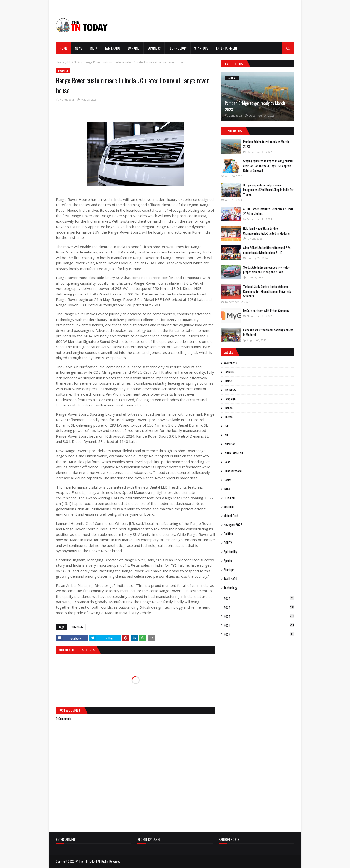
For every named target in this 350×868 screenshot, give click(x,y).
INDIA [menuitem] (94, 48)
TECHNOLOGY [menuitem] (177, 48)
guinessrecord (233, 471)
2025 (259, 607)
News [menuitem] (79, 48)
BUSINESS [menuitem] (154, 48)
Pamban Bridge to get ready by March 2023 (255, 106)
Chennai (228, 408)
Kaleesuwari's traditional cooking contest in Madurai (268, 332)
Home (60, 62)
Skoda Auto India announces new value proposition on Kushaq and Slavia (266, 270)
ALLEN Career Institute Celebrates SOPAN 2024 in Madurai (268, 211)
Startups (229, 570)
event (227, 462)
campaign (230, 399)
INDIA (227, 489)
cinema (228, 417)
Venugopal (67, 99)
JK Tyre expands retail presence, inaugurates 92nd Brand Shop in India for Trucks (268, 190)
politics (228, 534)
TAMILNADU (230, 579)
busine (228, 381)
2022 (259, 634)
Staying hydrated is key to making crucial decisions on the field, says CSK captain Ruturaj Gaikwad (268, 166)
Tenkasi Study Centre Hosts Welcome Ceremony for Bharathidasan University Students (267, 291)
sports (228, 561)
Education (229, 444)
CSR (226, 426)
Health (227, 480)
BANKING (229, 372)
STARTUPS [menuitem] (201, 48)
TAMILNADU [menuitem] (113, 48)
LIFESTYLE (230, 498)
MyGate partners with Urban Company (266, 311)
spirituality (230, 552)
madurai (229, 507)
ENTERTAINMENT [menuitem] (227, 48)
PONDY (228, 543)
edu (226, 435)
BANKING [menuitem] (134, 48)
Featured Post (234, 64)
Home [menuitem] (63, 48)
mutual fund (231, 516)
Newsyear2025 (233, 525)
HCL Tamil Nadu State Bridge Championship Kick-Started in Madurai (266, 231)
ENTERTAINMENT (233, 453)
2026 (259, 598)
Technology (230, 588)
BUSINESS (74, 62)
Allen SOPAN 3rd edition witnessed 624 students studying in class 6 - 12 (267, 250)
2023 (259, 625)
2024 (259, 616)
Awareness (230, 363)
